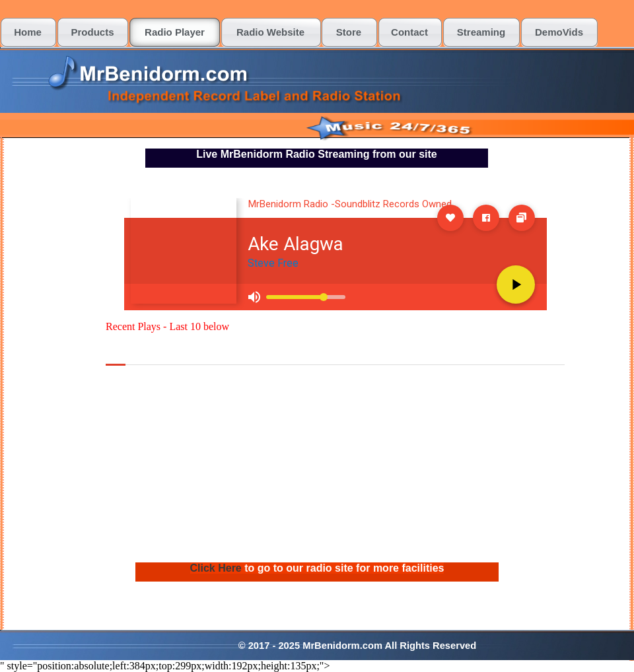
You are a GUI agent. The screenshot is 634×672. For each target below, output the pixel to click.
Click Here (218, 568)
